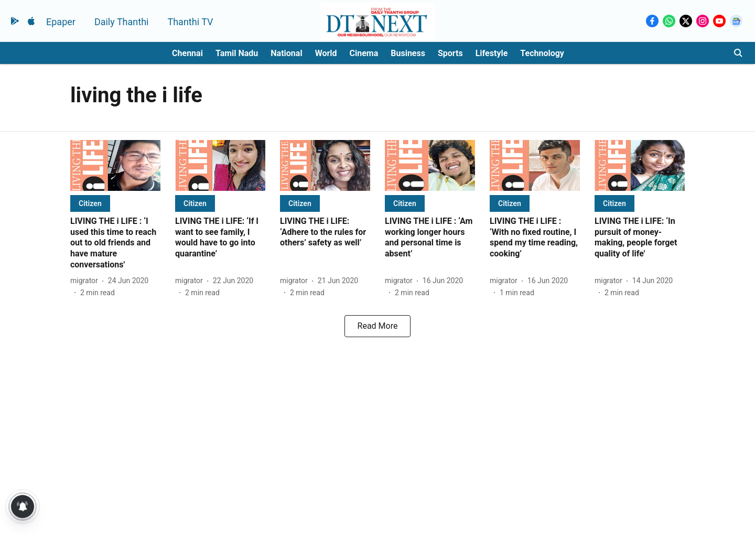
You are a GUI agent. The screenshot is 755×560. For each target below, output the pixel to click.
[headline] (115, 243)
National (286, 53)
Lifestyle (492, 53)
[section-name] (90, 203)
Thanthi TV (190, 22)
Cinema (364, 53)
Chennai (187, 53)
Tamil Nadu (237, 53)
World (326, 53)
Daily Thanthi (122, 22)
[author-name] (86, 281)
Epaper (61, 22)
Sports (450, 53)
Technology (542, 53)
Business (408, 53)
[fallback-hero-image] (115, 165)
